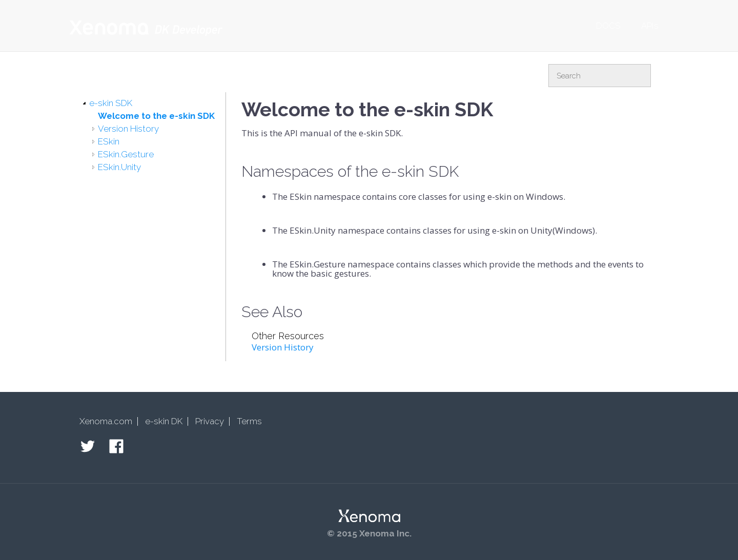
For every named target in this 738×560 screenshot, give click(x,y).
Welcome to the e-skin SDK (156, 116)
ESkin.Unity (119, 167)
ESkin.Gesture (126, 154)
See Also (272, 312)
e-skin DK (164, 421)
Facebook (116, 446)
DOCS (608, 26)
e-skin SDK (111, 103)
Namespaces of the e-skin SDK (350, 171)
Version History (128, 129)
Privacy (210, 421)
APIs (650, 26)
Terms (249, 421)
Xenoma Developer (146, 28)
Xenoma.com (106, 421)
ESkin (109, 141)
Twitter (88, 446)
